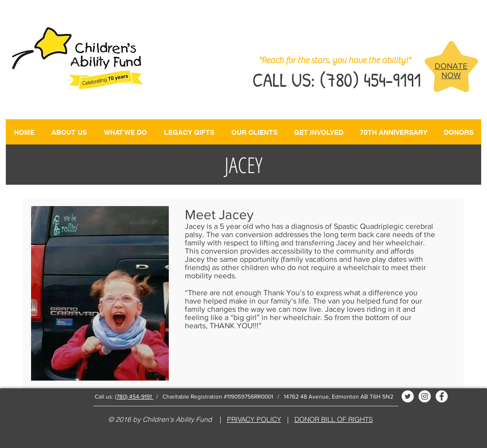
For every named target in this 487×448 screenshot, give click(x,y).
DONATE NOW (451, 70)
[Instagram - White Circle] (425, 396)
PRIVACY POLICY (254, 419)
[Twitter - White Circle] (408, 396)
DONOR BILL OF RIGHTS (334, 419)
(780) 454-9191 (134, 397)
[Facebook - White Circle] (442, 396)
